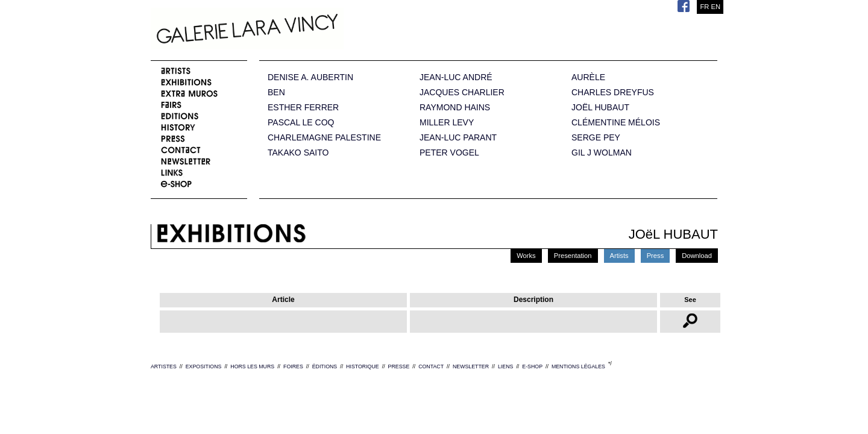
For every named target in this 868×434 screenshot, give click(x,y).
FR (704, 7)
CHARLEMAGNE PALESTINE (324, 138)
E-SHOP (532, 366)
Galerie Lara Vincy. (307, 30)
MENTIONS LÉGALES (578, 366)
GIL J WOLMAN (602, 153)
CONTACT (431, 366)
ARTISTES (164, 366)
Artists (619, 256)
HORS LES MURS (252, 366)
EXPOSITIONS (204, 366)
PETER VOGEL (449, 153)
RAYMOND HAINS (455, 108)
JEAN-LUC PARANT (458, 138)
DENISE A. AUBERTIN (310, 77)
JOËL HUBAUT (600, 108)
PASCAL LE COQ (301, 123)
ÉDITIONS (325, 366)
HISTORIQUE (363, 366)
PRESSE (399, 366)
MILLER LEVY (447, 123)
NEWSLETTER (471, 366)
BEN (276, 93)
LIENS (505, 366)
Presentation (573, 256)
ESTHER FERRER (303, 108)
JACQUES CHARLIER (462, 93)
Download (697, 256)
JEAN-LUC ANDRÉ (456, 77)
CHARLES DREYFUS (613, 93)
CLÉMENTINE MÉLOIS (616, 123)
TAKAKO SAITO (298, 153)
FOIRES (293, 366)
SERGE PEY (596, 138)
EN (715, 7)
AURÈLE (588, 77)
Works (526, 256)
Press (656, 256)
